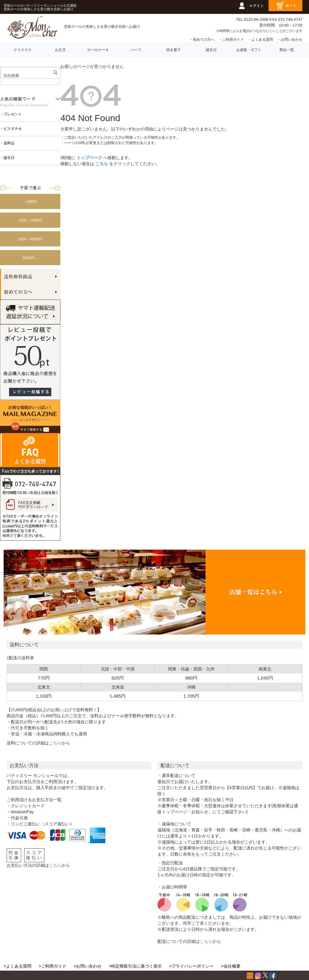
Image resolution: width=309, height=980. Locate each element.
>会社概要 (231, 966)
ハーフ (136, 50)
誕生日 (211, 50)
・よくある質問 (260, 40)
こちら (102, 164)
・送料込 (7, 143)
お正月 (60, 50)
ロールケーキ (98, 50)
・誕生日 (7, 158)
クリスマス (23, 50)
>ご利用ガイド (53, 966)
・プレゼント (11, 114)
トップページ (89, 158)
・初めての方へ (202, 40)
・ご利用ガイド (231, 40)
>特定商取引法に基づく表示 (135, 966)
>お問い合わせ (88, 966)
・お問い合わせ (290, 40)
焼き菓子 (174, 50)
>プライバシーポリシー (191, 966)
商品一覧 (287, 50)
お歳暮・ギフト (249, 50)
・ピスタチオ (11, 129)
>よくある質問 (18, 966)
